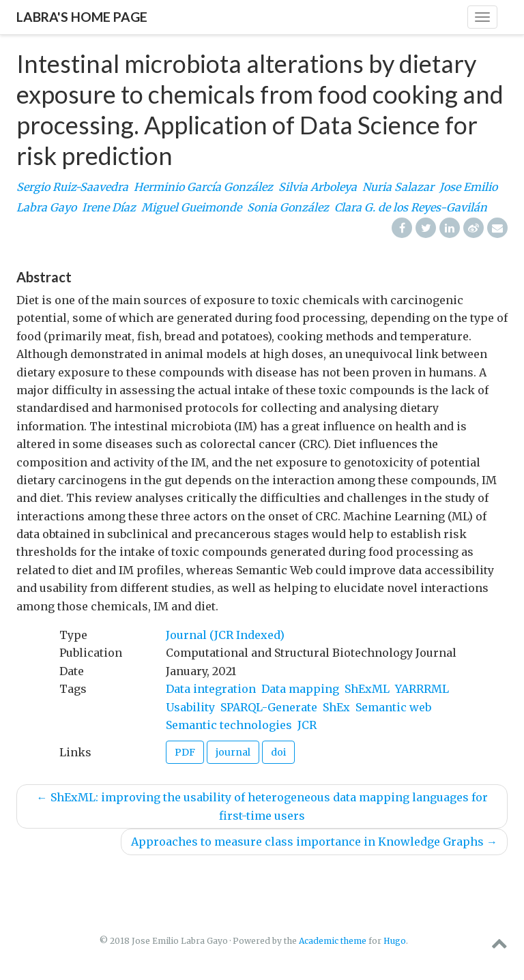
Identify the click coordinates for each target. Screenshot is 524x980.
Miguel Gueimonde (191, 207)
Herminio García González (203, 187)
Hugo (395, 941)
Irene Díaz (109, 207)
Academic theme (333, 941)
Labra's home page (82, 17)
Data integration (211, 689)
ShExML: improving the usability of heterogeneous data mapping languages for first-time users (262, 806)
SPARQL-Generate (269, 707)
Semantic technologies (229, 725)
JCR (307, 725)
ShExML (367, 689)
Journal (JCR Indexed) (225, 635)
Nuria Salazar (398, 187)
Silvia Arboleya (318, 187)
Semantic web (393, 707)
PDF (185, 752)
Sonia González (288, 207)
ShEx (336, 707)
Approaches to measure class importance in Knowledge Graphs (314, 842)
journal (233, 752)
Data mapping (300, 689)
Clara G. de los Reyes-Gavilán (411, 207)
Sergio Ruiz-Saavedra (72, 187)
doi (278, 752)
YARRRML (422, 689)
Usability (190, 707)
